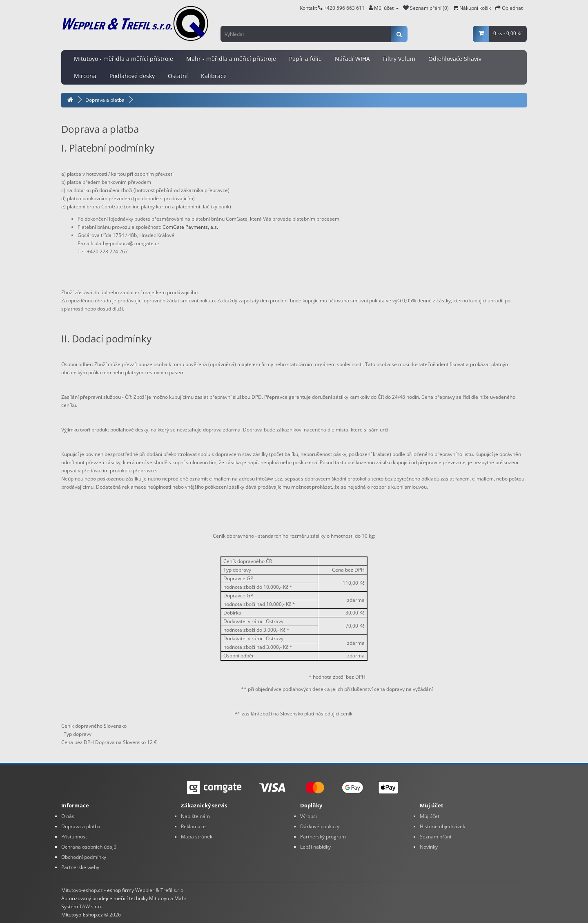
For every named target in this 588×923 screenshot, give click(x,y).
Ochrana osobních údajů (89, 847)
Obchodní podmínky (84, 857)
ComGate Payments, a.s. (190, 227)
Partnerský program (323, 837)
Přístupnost (74, 837)
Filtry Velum (399, 59)
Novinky (429, 847)
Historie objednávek (442, 826)
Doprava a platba (105, 100)
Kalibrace (214, 76)
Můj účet (430, 816)
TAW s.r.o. (91, 906)
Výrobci (308, 816)
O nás (68, 816)
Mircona (85, 76)
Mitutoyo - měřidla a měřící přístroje (124, 59)
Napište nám (195, 816)
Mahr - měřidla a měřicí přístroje (231, 59)
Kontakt (311, 8)
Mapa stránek (197, 837)
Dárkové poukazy (320, 826)
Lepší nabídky (315, 847)
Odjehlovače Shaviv (455, 59)
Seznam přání (435, 837)
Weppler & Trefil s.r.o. (160, 890)
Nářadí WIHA (352, 59)
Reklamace (193, 826)
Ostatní (178, 76)
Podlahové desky (132, 76)
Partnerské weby (80, 867)
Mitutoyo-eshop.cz (82, 890)
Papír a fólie (305, 59)
